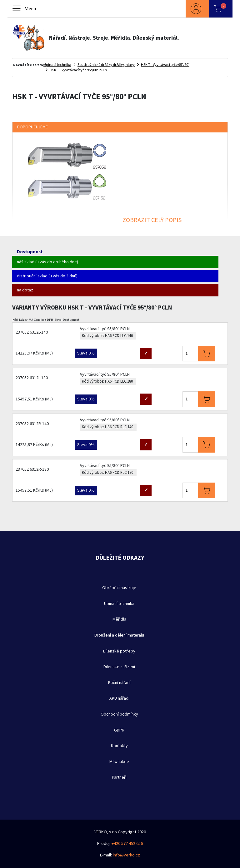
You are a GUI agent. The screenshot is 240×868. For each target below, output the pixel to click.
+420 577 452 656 (127, 844)
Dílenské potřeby (119, 651)
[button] (197, 9)
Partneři (119, 777)
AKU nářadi (119, 698)
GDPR (119, 730)
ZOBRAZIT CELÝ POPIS (152, 220)
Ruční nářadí (119, 683)
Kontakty (119, 746)
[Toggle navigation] (25, 9)
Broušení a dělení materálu (119, 635)
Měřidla (119, 619)
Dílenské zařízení (119, 667)
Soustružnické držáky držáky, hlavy (106, 65)
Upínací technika (57, 65)
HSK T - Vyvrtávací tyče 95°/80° (165, 65)
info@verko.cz (126, 855)
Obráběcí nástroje (119, 588)
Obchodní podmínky (119, 714)
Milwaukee (119, 762)
